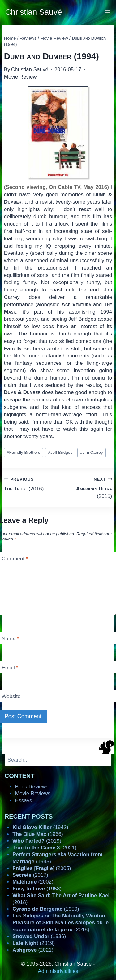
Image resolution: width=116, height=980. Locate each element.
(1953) (37, 889)
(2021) (44, 848)
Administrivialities (58, 971)
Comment (15, 558)
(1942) (40, 827)
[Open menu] (107, 12)
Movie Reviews (33, 793)
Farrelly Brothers (24, 452)
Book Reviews (32, 787)
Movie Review (20, 77)
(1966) (38, 834)
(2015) (88, 487)
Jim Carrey (91, 452)
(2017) (30, 875)
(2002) (33, 882)
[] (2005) (42, 868)
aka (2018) (60, 923)
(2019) (37, 841)
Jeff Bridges (60, 452)
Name (10, 639)
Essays (24, 801)
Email (10, 668)
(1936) (39, 936)
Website (11, 696)
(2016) (28, 484)
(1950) (46, 909)
